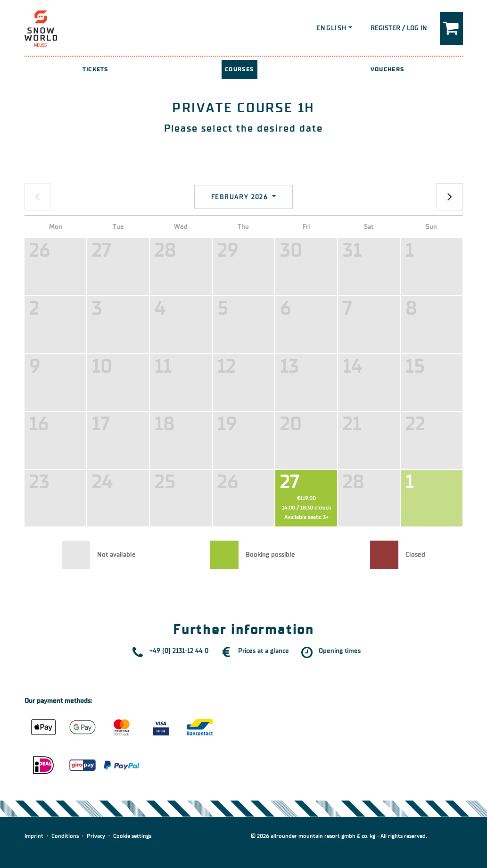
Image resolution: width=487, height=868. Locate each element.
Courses (239, 69)
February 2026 (241, 197)
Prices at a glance (264, 651)
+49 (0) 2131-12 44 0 (179, 651)
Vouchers (387, 69)
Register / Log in (399, 28)
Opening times (340, 651)
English (332, 28)
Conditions (65, 836)
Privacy (96, 836)
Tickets (95, 69)
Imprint (34, 836)
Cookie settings (132, 836)
